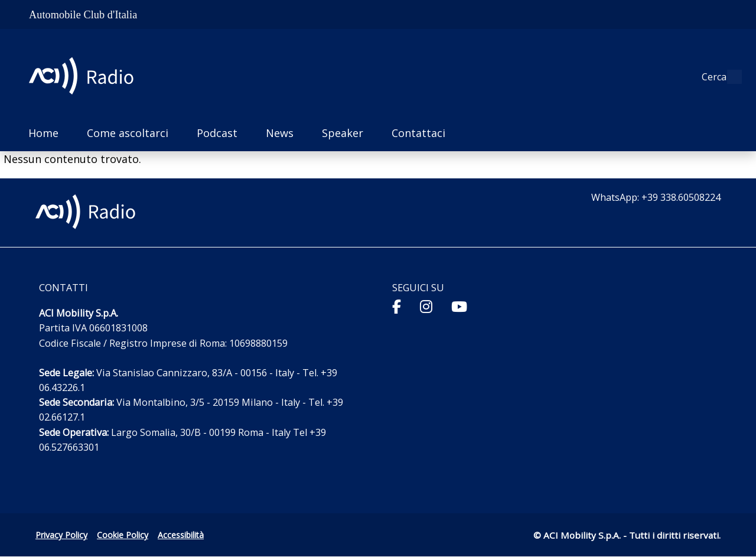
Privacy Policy (61, 535)
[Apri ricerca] (728, 77)
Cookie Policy (123, 535)
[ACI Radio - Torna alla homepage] (86, 77)
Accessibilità (181, 535)
